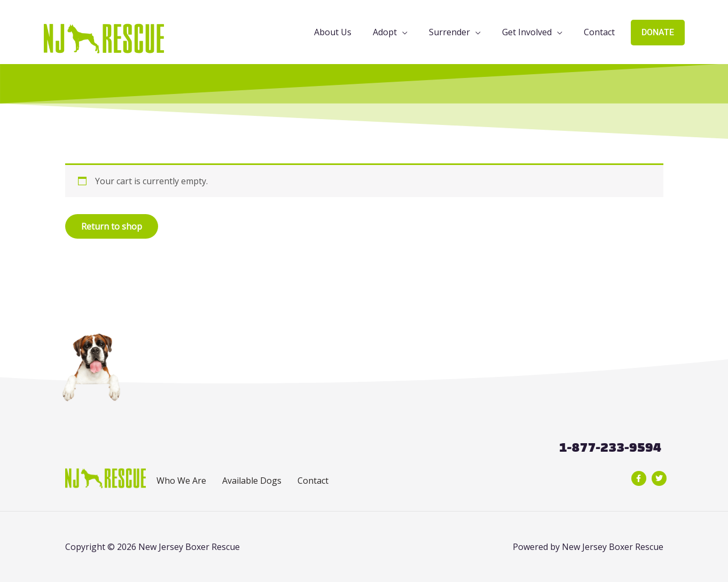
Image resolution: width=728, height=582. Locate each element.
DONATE (658, 32)
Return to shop (112, 226)
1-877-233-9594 (610, 447)
